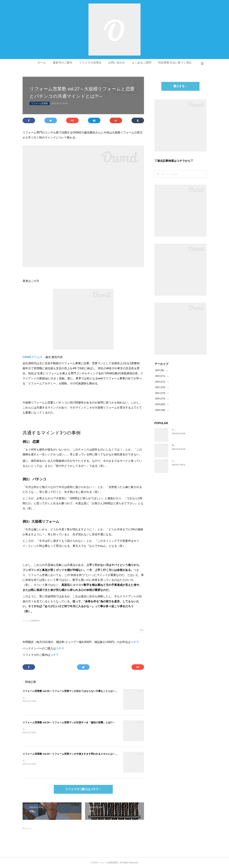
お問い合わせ (117, 63)
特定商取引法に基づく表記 (175, 63)
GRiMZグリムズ (33, 357)
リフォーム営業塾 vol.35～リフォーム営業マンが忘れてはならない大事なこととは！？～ (71, 691)
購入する (179, 86)
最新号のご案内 (62, 63)
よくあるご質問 (142, 63)
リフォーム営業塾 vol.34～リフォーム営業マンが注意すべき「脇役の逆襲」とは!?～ (69, 722)
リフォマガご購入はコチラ (82, 789)
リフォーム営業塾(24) (31, 621)
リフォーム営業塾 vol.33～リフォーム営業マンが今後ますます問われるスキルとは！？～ (71, 754)
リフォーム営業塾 (40, 103)
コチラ (135, 642)
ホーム (42, 63)
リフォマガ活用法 (90, 63)
